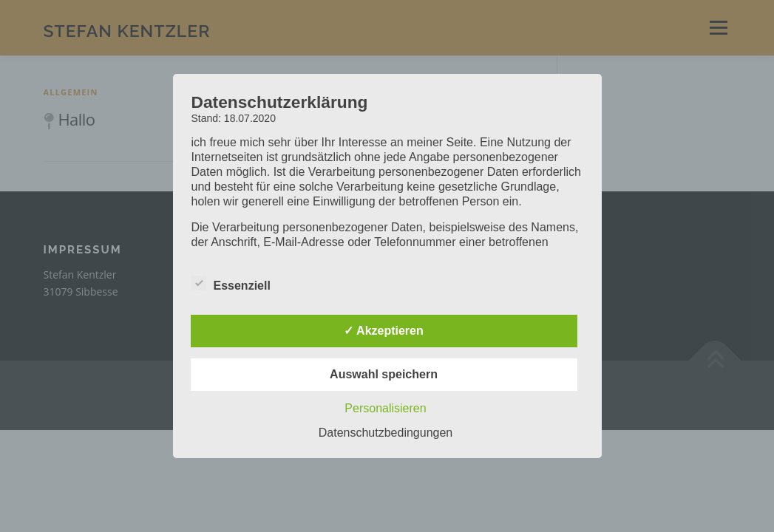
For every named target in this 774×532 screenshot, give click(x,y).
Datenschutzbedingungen (386, 433)
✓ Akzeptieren (384, 331)
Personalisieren (385, 408)
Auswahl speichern (384, 374)
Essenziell (231, 283)
